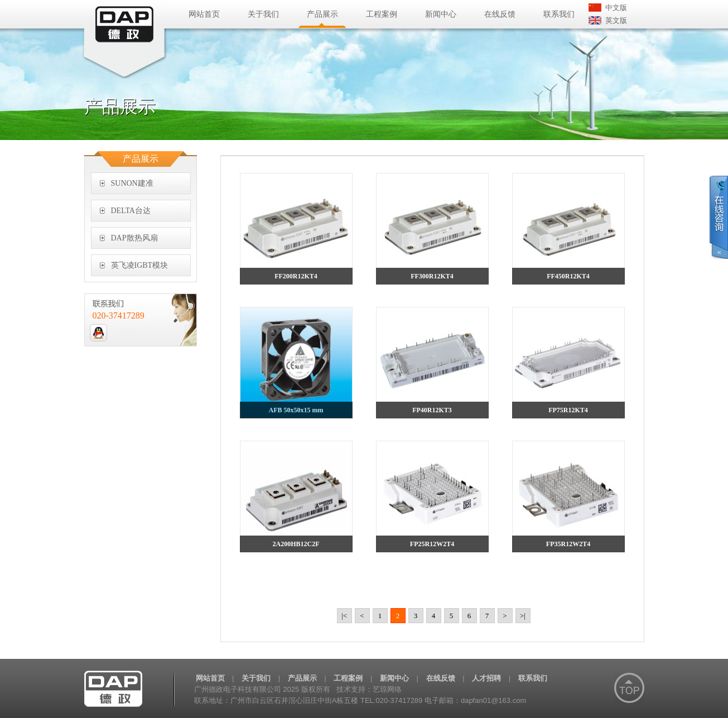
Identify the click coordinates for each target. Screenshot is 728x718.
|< (344, 616)
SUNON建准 (132, 183)
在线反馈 (500, 14)
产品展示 (322, 14)
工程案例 (382, 14)
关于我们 (263, 14)
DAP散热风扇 (134, 238)
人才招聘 (486, 678)
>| (523, 616)
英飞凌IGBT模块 (140, 265)
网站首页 (204, 14)
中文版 (616, 8)
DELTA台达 (131, 211)
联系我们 (559, 14)
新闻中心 (441, 14)
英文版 (616, 20)
